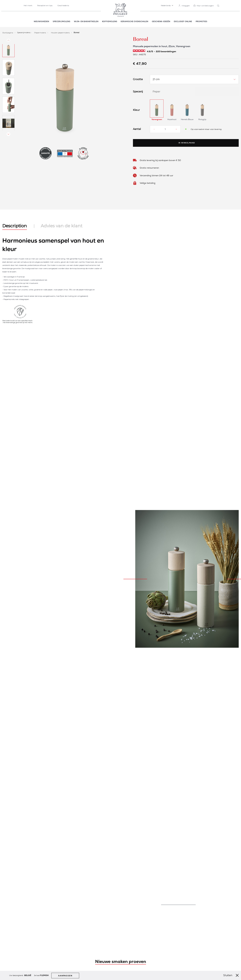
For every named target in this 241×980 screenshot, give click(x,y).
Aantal (137, 129)
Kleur (136, 110)
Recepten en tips (45, 5)
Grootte (138, 79)
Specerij (138, 92)
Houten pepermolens (61, 32)
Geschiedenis (63, 5)
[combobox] (219, 6)
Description (15, 226)
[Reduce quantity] (154, 129)
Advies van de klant (62, 226)
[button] (167, 6)
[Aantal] (165, 129)
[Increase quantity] (176, 129)
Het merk (28, 5)
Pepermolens (40, 32)
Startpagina (8, 32)
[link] (184, 6)
